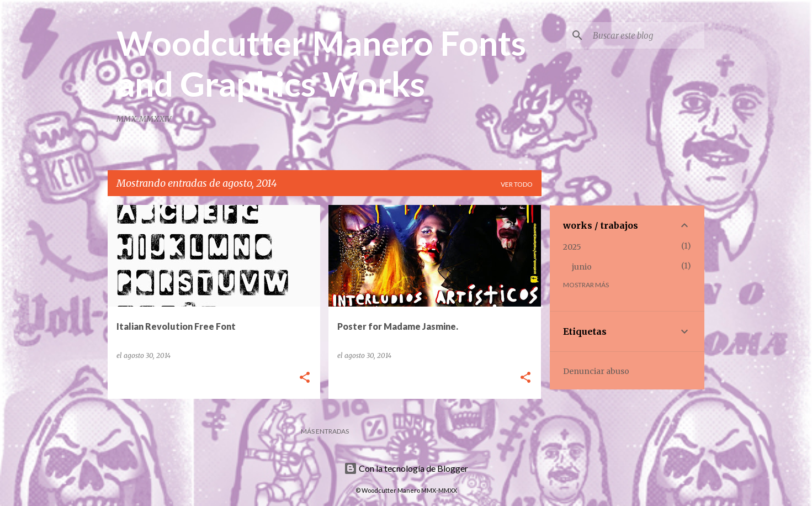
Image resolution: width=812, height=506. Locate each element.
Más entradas (325, 431)
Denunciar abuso (596, 371)
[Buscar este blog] (646, 35)
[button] (305, 378)
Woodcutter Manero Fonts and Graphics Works (321, 63)
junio (582, 267)
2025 (572, 247)
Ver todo (517, 184)
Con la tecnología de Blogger (406, 468)
